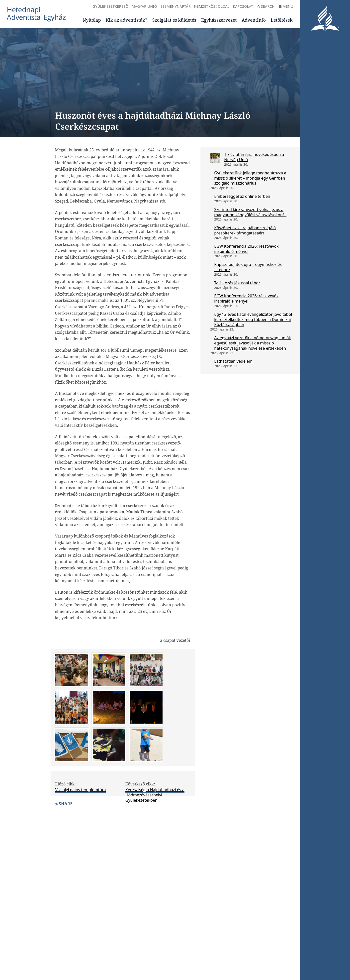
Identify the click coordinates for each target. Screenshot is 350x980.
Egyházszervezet (219, 20)
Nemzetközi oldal (212, 6)
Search (266, 6)
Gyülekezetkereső (111, 6)
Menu (286, 6)
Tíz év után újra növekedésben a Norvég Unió (254, 157)
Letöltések (282, 20)
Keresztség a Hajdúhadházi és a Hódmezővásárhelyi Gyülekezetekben (155, 795)
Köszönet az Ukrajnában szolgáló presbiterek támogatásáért (245, 230)
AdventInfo (254, 20)
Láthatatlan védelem (233, 361)
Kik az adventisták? (126, 20)
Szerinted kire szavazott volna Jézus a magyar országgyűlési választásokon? (250, 212)
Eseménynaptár (176, 6)
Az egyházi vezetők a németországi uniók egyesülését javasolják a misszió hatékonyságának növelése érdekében (253, 343)
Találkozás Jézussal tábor (237, 283)
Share (64, 804)
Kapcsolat (243, 6)
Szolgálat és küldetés (174, 20)
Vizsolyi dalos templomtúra (81, 790)
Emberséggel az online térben (242, 196)
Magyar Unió (144, 6)
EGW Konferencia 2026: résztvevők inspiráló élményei (246, 249)
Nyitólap (92, 20)
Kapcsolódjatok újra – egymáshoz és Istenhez (248, 267)
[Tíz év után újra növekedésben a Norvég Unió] (215, 158)
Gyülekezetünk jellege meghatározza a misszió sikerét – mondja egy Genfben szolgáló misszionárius (250, 178)
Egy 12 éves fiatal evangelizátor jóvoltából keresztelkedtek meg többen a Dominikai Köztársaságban (253, 320)
